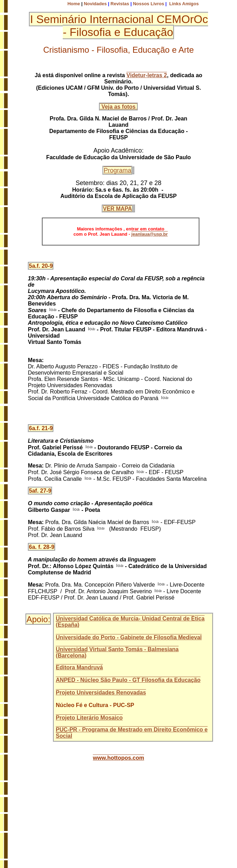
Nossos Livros (148, 4)
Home (74, 4)
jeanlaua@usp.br (150, 234)
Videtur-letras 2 (147, 75)
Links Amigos (184, 4)
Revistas (120, 4)
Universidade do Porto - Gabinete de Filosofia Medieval (129, 637)
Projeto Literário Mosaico (89, 718)
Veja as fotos (119, 107)
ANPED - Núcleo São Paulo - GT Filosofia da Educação (128, 680)
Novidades (95, 4)
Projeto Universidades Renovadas (101, 693)
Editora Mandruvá (79, 667)
